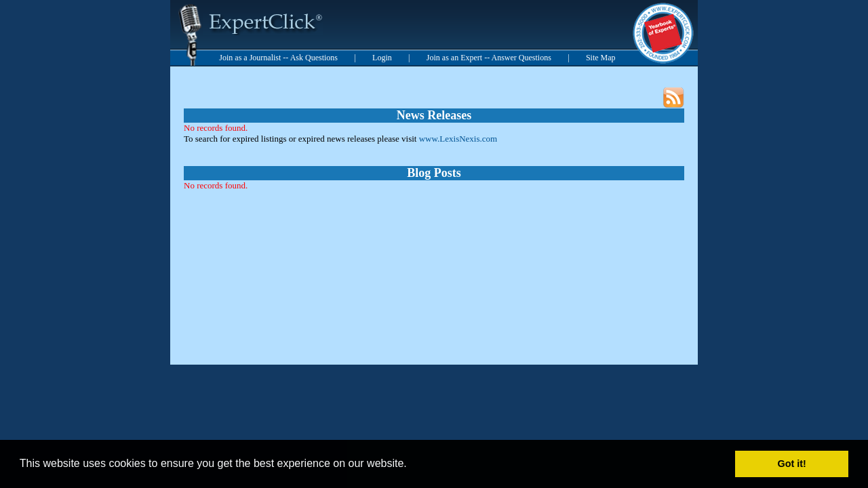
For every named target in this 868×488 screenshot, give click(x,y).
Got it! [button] (792, 464)
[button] (412, 465)
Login (382, 58)
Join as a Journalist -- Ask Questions (278, 58)
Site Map (601, 58)
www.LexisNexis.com (458, 139)
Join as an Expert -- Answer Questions (489, 58)
